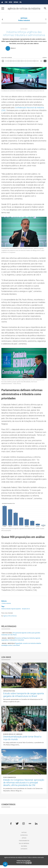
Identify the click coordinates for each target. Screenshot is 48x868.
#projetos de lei (26, 612)
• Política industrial (6, 606)
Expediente (24, 852)
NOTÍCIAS (24, 18)
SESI (10, 2)
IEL (21, 2)
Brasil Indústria (8, 641)
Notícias (24, 835)
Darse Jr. (13, 48)
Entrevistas (24, 838)
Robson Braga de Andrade (13, 737)
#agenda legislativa (16, 612)
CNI (6, 2)
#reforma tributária (6, 612)
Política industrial (24, 20)
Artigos (24, 841)
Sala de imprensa (24, 846)
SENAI (16, 2)
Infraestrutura (9, 694)
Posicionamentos (10, 780)
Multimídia (24, 849)
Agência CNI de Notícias (10, 619)
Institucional (7, 636)
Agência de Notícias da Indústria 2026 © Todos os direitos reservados (24, 860)
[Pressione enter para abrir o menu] (3, 8)
